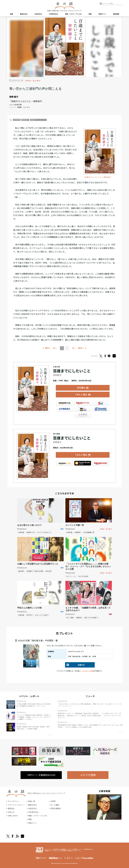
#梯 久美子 (49, 571)
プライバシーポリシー (16, 805)
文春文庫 (17, 120)
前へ (55, 348)
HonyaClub (101, 409)
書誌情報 (116, 14)
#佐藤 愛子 (79, 618)
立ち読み (81, 388)
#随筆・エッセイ (24, 107)
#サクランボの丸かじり (44, 532)
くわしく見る (81, 394)
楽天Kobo (101, 463)
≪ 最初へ (47, 348)
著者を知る (24, 14)
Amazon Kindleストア (65, 463)
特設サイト (102, 14)
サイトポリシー (14, 801)
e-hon (83, 409)
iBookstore (83, 463)
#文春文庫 (18, 105)
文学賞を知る (54, 14)
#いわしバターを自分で (42, 615)
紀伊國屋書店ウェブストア (65, 409)
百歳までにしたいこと (38, 120)
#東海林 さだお (31, 532)
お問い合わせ (13, 816)
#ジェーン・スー (71, 576)
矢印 (50, 735)
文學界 (53, 801)
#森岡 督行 (78, 532)
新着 (12, 14)
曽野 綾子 (14, 97)
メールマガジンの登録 (87, 671)
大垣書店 (83, 415)
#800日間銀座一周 (89, 532)
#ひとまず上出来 (83, 576)
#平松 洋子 (30, 615)
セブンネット (101, 403)
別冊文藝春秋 (56, 808)
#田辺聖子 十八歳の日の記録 (35, 571)
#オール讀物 (70, 618)
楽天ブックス (83, 403)
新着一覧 (32, 801)
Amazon (65, 403)
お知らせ (11, 812)
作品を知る (38, 14)
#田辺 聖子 (21, 571)
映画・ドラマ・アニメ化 (73, 14)
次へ (74, 348)
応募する (75, 665)
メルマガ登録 (88, 775)
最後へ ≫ (82, 348)
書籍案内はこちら (42, 775)
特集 (90, 14)
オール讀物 (55, 805)
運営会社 (11, 808)
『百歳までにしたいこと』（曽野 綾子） (98, 177)
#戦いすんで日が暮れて (91, 618)
